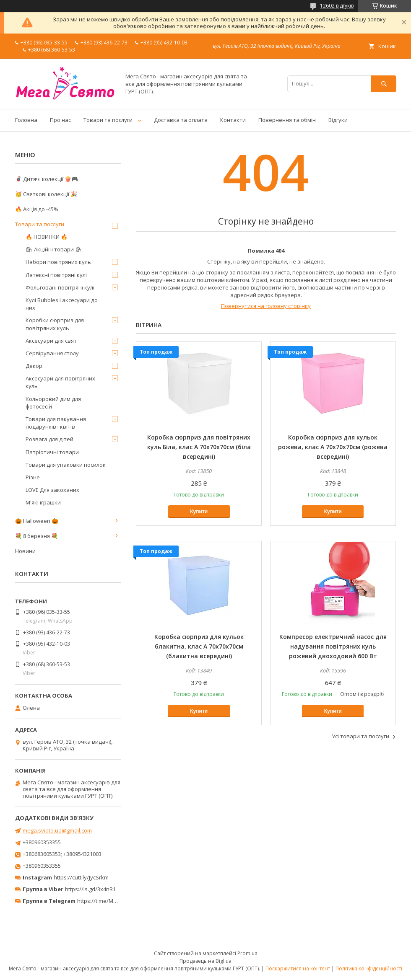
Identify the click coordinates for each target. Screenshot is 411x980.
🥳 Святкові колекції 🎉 (46, 194)
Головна (26, 120)
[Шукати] (384, 84)
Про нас (60, 120)
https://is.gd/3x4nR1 (90, 889)
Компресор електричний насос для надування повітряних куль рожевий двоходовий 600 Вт (333, 646)
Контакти (233, 120)
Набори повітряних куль (58, 262)
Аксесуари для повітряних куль (60, 382)
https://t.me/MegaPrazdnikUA (115, 901)
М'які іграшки (43, 502)
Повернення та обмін (287, 120)
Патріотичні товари (52, 452)
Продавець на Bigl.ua (205, 961)
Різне (33, 477)
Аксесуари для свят (51, 341)
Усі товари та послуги (360, 736)
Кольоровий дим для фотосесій (53, 403)
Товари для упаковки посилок (66, 465)
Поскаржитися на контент (298, 968)
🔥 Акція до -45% (37, 209)
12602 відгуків (337, 6)
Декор (34, 366)
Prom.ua (247, 953)
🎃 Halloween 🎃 (37, 521)
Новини (25, 551)
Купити (199, 512)
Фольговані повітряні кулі (60, 287)
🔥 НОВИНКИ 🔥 (47, 237)
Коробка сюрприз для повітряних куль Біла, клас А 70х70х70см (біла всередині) (199, 447)
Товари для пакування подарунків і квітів (56, 423)
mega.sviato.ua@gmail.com (57, 830)
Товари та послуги (108, 120)
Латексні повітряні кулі (56, 275)
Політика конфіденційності (369, 968)
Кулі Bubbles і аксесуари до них (62, 304)
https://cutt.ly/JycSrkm (81, 877)
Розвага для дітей (49, 439)
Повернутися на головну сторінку (266, 306)
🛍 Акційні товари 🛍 (54, 249)
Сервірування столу (52, 353)
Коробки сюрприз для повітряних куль (55, 324)
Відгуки (338, 120)
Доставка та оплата (181, 120)
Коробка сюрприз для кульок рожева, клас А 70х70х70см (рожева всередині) (333, 447)
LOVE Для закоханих (52, 490)
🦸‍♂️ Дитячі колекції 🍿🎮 (47, 179)
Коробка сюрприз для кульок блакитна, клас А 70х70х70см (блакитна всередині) (199, 646)
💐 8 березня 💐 (36, 536)
